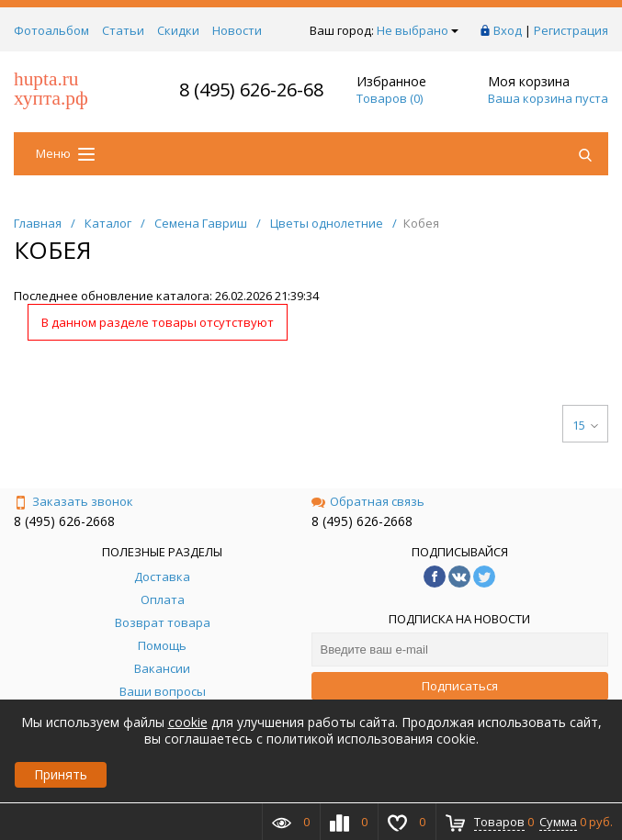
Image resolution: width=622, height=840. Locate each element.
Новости (237, 30)
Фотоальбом (51, 30)
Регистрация (571, 30)
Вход (508, 30)
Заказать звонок (74, 501)
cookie (188, 722)
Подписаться (460, 686)
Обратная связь (368, 501)
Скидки (178, 30)
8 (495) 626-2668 (64, 521)
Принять (61, 774)
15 (585, 425)
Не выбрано (418, 30)
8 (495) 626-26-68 (251, 90)
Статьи (123, 30)
